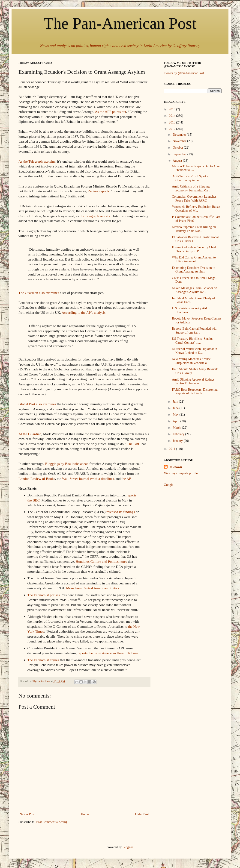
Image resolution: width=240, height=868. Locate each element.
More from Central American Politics (93, 588)
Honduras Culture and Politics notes (101, 562)
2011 (172, 449)
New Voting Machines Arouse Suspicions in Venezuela (191, 361)
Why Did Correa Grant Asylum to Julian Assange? (194, 259)
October (178, 148)
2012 (173, 129)
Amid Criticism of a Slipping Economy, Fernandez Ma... (191, 188)
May (176, 415)
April (176, 421)
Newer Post (27, 814)
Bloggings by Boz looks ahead (67, 464)
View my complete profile (181, 473)
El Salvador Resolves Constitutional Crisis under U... (195, 239)
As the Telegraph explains (37, 161)
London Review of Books (37, 479)
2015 (173, 109)
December (180, 135)
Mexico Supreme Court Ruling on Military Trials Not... (194, 229)
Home (85, 814)
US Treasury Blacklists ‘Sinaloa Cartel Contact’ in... (193, 341)
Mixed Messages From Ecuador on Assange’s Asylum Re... (195, 290)
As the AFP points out (110, 112)
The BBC (134, 444)
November (180, 141)
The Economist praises (44, 595)
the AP (126, 479)
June (176, 408)
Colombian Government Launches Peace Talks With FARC (194, 199)
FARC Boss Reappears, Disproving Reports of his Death (195, 392)
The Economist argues (43, 660)
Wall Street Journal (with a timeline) (88, 479)
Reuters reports (99, 191)
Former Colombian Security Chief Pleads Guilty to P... (194, 249)
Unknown (175, 467)
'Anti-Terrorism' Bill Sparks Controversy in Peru (190, 178)
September (180, 154)
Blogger (128, 847)
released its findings (121, 512)
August (178, 161)
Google (169, 485)
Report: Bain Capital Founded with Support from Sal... (195, 331)
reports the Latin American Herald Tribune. (109, 653)
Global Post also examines (37, 404)
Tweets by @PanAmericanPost (184, 73)
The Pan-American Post (120, 23)
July (176, 402)
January (178, 441)
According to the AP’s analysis (84, 312)
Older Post (142, 814)
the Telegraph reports (95, 216)
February (179, 434)
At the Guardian (30, 434)
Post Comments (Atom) (52, 822)
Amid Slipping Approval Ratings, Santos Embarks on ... (194, 381)
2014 (173, 116)
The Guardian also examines (39, 293)
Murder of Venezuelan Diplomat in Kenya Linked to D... (195, 351)
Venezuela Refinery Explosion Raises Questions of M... (196, 209)
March (177, 428)
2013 (173, 122)
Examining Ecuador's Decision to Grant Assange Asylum (193, 270)
